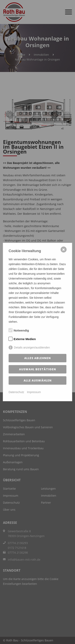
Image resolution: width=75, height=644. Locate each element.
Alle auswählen (38, 380)
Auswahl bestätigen (37, 369)
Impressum (34, 392)
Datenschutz (16, 392)
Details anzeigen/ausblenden (32, 347)
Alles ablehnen (37, 358)
